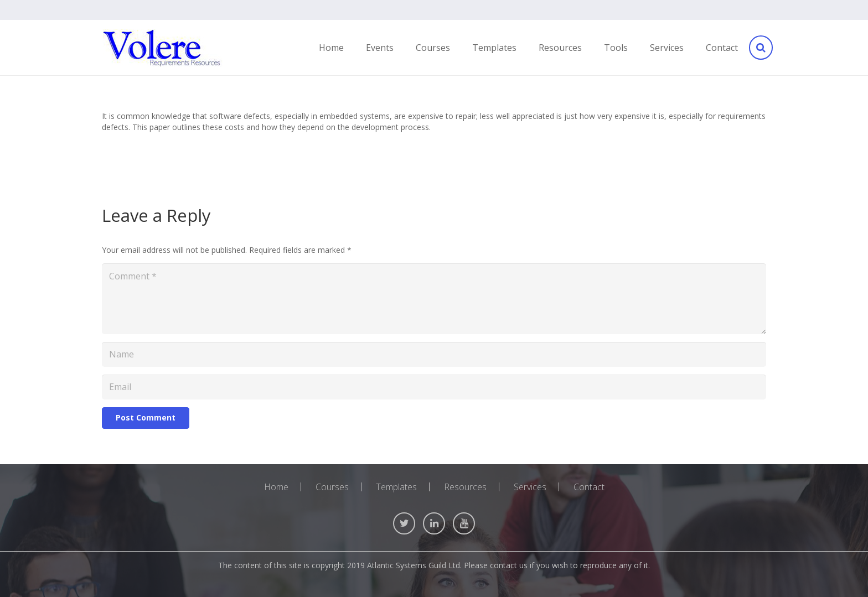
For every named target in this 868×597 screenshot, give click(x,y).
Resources (465, 487)
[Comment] (434, 299)
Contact (589, 487)
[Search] (760, 48)
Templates (396, 487)
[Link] (162, 48)
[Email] (434, 387)
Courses (332, 487)
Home (276, 487)
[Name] (434, 354)
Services (530, 487)
